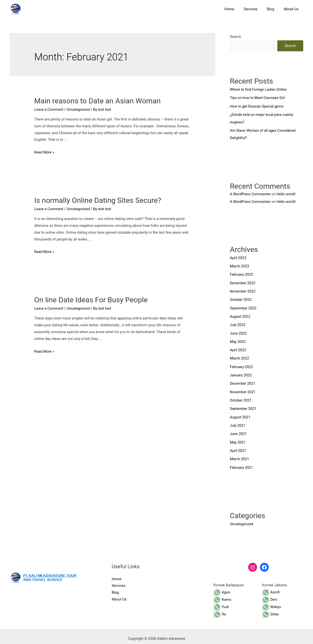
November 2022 (243, 290)
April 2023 (238, 257)
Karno (222, 595)
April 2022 (238, 348)
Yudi (221, 602)
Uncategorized (79, 109)
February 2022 (242, 364)
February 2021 (242, 463)
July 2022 (238, 323)
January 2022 (241, 372)
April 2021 (238, 447)
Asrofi (271, 588)
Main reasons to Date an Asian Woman (97, 101)
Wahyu (272, 602)
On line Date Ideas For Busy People (91, 300)
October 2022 (241, 298)
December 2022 (243, 282)
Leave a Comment (49, 109)
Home (236, 9)
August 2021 (240, 414)
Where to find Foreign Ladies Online (259, 89)
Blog (274, 9)
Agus (222, 588)
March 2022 (240, 356)
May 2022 (238, 339)
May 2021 (238, 438)
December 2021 (243, 381)
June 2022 (238, 331)
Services (256, 9)
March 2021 (240, 455)
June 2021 (238, 430)
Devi (270, 595)
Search (235, 37)
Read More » (44, 152)
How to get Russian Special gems (257, 106)
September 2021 (243, 405)
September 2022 (243, 306)
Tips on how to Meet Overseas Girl (258, 98)
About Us (292, 9)
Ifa (220, 610)
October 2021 (241, 397)
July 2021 (238, 422)
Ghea (270, 610)
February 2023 (242, 273)
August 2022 (240, 315)
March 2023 (240, 265)
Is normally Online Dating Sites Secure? (98, 200)
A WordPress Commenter (251, 193)
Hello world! (287, 193)
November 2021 (243, 389)
